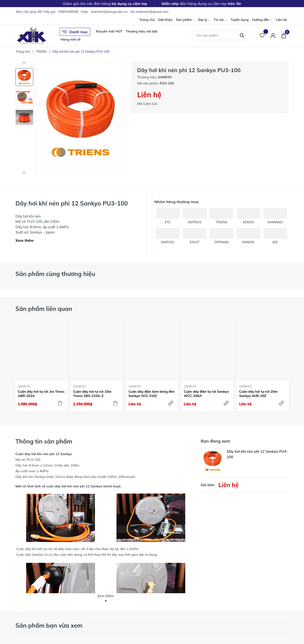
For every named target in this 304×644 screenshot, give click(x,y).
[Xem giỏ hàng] (284, 35)
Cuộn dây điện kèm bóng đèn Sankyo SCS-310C (152, 394)
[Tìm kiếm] (242, 35)
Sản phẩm (185, 20)
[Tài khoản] (273, 35)
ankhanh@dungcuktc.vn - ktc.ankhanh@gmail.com (130, 12)
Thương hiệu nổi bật (142, 31)
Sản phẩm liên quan (44, 309)
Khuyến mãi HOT (109, 31)
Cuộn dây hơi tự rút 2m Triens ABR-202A (41, 394)
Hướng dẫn (262, 20)
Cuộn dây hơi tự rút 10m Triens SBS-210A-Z (92, 394)
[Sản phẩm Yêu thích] (262, 35)
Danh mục (75, 32)
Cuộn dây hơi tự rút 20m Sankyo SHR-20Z (258, 394)
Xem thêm (25, 240)
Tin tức (221, 20)
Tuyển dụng (240, 20)
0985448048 (68, 12)
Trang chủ (147, 20)
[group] (81, 118)
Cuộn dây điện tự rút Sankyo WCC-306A (206, 394)
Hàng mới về (71, 39)
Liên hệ (281, 20)
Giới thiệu (165, 20)
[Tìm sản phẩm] (219, 35)
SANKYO (24, 386)
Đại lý (204, 20)
